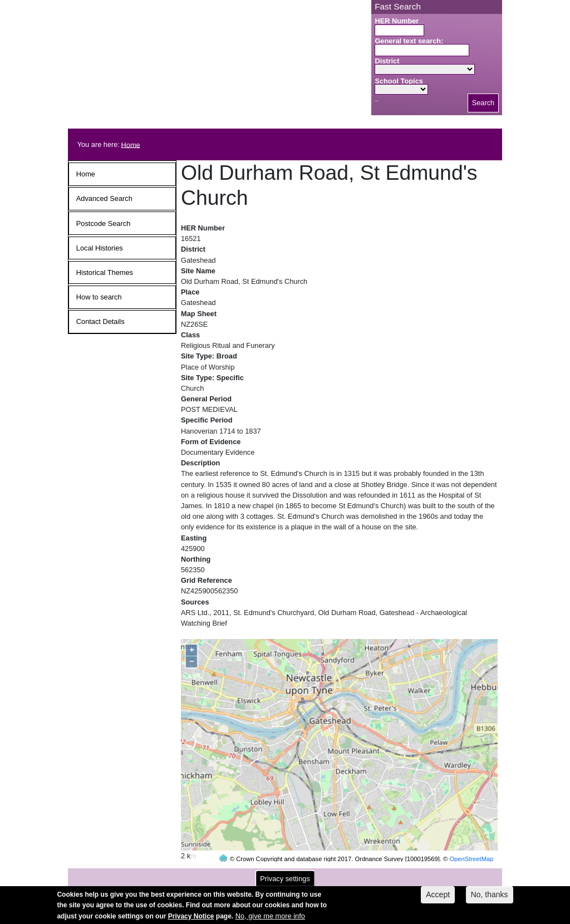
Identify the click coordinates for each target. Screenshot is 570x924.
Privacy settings (285, 883)
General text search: (409, 41)
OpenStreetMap (471, 838)
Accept (438, 898)
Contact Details (100, 321)
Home (131, 144)
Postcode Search (103, 223)
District (387, 61)
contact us (358, 875)
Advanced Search (104, 198)
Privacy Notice (191, 920)
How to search (99, 297)
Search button (377, 101)
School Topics (399, 81)
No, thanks (490, 898)
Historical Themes (105, 272)
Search (483, 103)
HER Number (397, 21)
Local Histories (100, 248)
